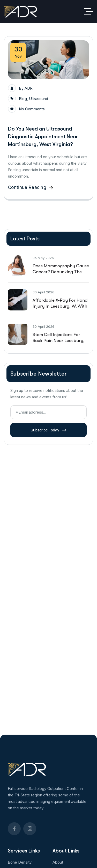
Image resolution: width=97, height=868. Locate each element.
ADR (29, 88)
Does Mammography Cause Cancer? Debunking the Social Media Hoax (61, 272)
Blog (23, 99)
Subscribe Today (48, 430)
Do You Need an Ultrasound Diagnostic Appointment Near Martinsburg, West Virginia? (43, 137)
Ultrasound (39, 99)
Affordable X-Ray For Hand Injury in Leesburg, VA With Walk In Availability (60, 306)
